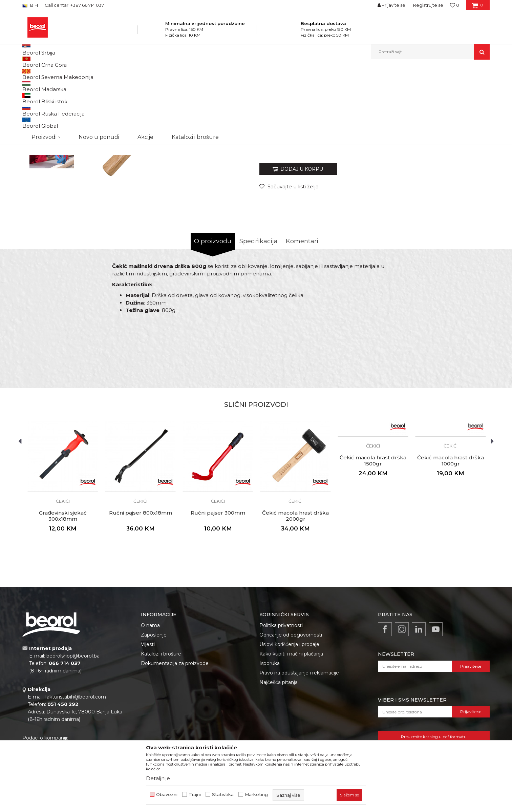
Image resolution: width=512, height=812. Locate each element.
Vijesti (148, 714)
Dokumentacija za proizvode (175, 733)
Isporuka (270, 733)
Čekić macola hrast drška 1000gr (451, 530)
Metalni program (120, 74)
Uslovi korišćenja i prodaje (289, 714)
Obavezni (167, 795)
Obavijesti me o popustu (462, 214)
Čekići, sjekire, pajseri (162, 74)
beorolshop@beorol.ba (73, 726)
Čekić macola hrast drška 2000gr (295, 586)
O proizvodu (213, 311)
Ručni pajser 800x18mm (141, 583)
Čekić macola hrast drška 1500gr (373, 530)
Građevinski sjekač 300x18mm (63, 586)
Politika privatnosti (281, 695)
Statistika (223, 795)
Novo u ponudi (99, 52)
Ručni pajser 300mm (218, 583)
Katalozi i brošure (161, 724)
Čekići (193, 74)
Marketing (256, 795)
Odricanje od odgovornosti (291, 705)
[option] (52, 126)
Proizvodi (90, 74)
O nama (150, 695)
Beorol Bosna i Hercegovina (49, 74)
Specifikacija (259, 311)
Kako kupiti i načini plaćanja (291, 724)
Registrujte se (428, 5)
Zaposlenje (154, 705)
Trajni (195, 795)
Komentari (302, 311)
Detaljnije (158, 778)
